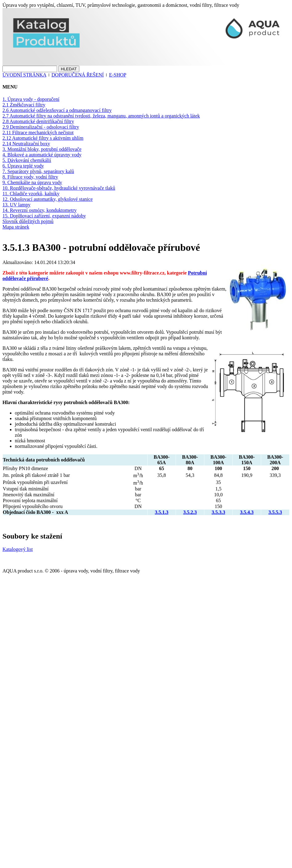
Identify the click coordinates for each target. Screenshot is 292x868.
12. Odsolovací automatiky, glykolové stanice (48, 199)
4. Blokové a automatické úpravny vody (42, 155)
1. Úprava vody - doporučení (31, 99)
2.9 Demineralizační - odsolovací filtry (41, 127)
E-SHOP (117, 75)
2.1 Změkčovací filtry (24, 105)
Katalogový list (18, 549)
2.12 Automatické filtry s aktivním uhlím (43, 138)
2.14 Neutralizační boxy (26, 144)
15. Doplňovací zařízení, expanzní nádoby (44, 216)
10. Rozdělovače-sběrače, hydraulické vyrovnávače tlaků (59, 188)
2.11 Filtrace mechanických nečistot (38, 132)
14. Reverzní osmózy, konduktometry (40, 210)
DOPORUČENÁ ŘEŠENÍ (78, 75)
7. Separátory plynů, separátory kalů (38, 171)
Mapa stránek (16, 227)
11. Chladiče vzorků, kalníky (31, 194)
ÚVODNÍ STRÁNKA (24, 75)
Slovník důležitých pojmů (28, 221)
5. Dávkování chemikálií (27, 160)
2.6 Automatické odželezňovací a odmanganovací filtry (57, 110)
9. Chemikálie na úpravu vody (32, 182)
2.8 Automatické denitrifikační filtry (38, 121)
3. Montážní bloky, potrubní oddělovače (42, 149)
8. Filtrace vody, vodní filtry (30, 177)
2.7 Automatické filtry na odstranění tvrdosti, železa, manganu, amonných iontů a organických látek (101, 116)
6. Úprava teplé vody (23, 166)
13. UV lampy (17, 205)
